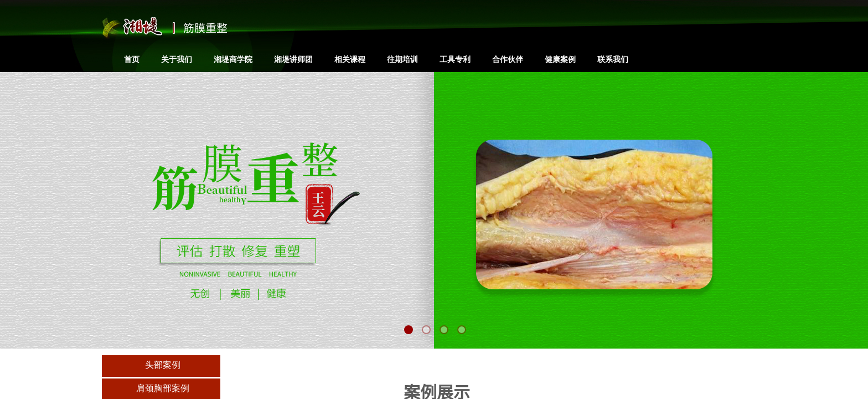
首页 (132, 59)
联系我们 (613, 59)
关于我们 (177, 59)
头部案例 (163, 365)
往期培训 (402, 59)
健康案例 (560, 59)
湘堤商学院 (233, 59)
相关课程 (350, 59)
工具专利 (455, 59)
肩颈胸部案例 (163, 388)
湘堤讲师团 (293, 59)
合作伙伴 (508, 59)
